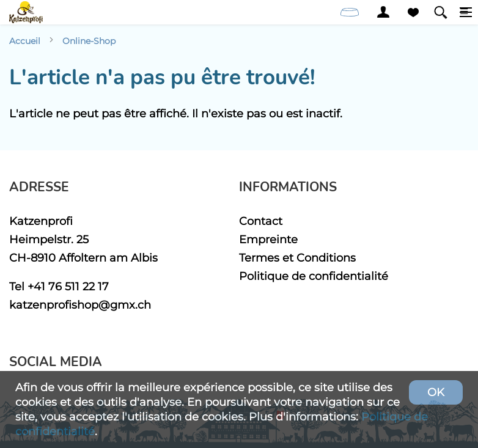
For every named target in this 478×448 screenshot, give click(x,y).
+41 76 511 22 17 (68, 286)
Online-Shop (89, 41)
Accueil (25, 41)
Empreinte (268, 239)
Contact (261, 221)
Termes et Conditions (297, 258)
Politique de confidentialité (314, 276)
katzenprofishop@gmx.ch (80, 305)
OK (436, 392)
